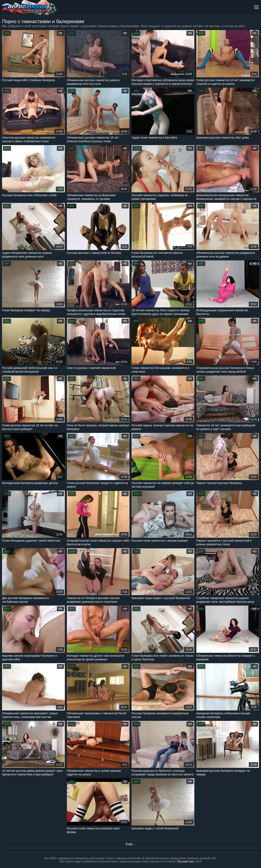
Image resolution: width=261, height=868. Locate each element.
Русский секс (186, 861)
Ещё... (130, 844)
